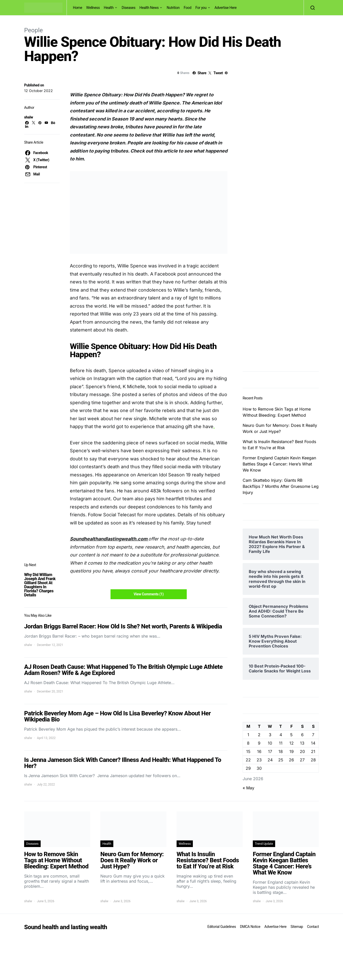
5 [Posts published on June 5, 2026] (291, 735)
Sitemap (297, 927)
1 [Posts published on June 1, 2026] (248, 735)
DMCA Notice (250, 927)
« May (248, 788)
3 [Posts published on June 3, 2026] (270, 735)
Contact (313, 927)
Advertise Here (225, 8)
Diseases (129, 8)
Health (109, 8)
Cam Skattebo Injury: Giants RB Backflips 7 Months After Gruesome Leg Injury (281, 486)
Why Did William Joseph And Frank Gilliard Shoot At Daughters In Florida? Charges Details (40, 585)
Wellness (93, 8)
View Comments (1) (149, 594)
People (33, 30)
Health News (149, 8)
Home (77, 8)
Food (188, 8)
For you (201, 8)
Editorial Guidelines (222, 927)
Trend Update (264, 844)
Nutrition (173, 8)
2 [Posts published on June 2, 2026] (259, 735)
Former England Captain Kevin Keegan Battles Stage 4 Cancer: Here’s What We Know (279, 464)
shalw (29, 117)
